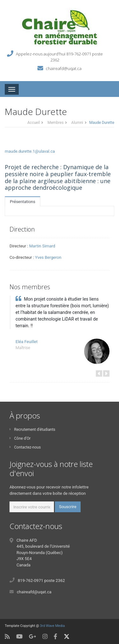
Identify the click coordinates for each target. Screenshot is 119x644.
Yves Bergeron (48, 257)
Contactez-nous (25, 447)
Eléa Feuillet (26, 342)
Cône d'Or (20, 438)
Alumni (77, 123)
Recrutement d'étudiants (32, 430)
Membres (56, 123)
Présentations (23, 202)
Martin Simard (42, 246)
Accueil (33, 123)
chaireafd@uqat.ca (64, 68)
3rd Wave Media (52, 626)
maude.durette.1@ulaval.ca (30, 151)
